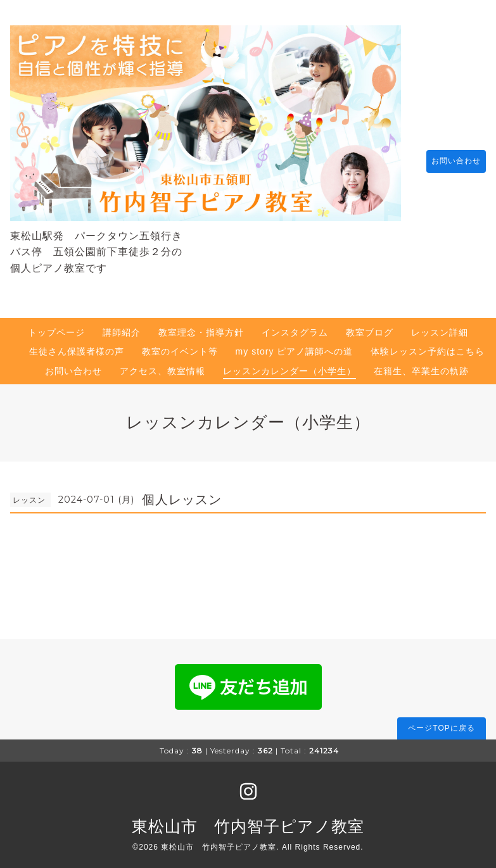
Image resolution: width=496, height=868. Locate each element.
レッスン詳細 (440, 326)
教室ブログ (370, 326)
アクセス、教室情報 (162, 365)
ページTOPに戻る (441, 722)
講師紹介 (122, 326)
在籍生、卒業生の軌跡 (421, 365)
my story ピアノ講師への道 (295, 345)
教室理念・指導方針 (201, 326)
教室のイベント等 (180, 345)
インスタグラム (295, 326)
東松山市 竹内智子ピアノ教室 (248, 820)
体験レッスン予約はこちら (428, 345)
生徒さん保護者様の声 (77, 345)
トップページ (56, 326)
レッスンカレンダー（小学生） (289, 365)
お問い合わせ (450, 158)
